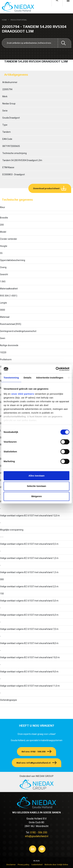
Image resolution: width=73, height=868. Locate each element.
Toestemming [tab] (11, 378)
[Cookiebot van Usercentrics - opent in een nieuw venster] (56, 369)
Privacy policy (23, 865)
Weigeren (36, 496)
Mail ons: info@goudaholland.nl (34, 763)
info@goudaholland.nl (37, 836)
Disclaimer (11, 865)
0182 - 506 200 (39, 832)
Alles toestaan (36, 476)
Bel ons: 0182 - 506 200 (34, 752)
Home (4, 20)
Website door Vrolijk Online (56, 865)
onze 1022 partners (23, 394)
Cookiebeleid (37, 865)
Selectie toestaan (37, 486)
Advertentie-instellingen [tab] (50, 378)
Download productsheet (46, 188)
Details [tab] (28, 378)
